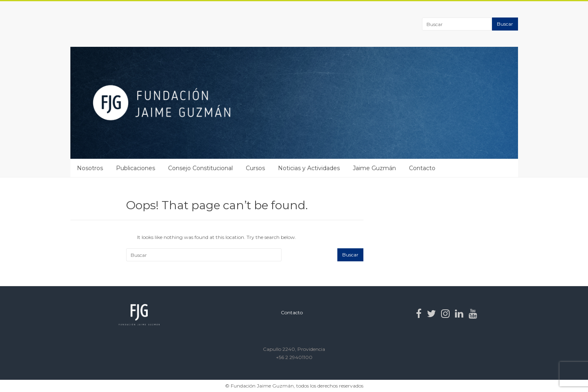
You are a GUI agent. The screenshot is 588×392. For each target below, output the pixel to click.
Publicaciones (136, 168)
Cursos (255, 168)
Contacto (422, 168)
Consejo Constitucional (200, 168)
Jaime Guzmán (374, 168)
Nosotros (90, 168)
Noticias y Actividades (309, 168)
